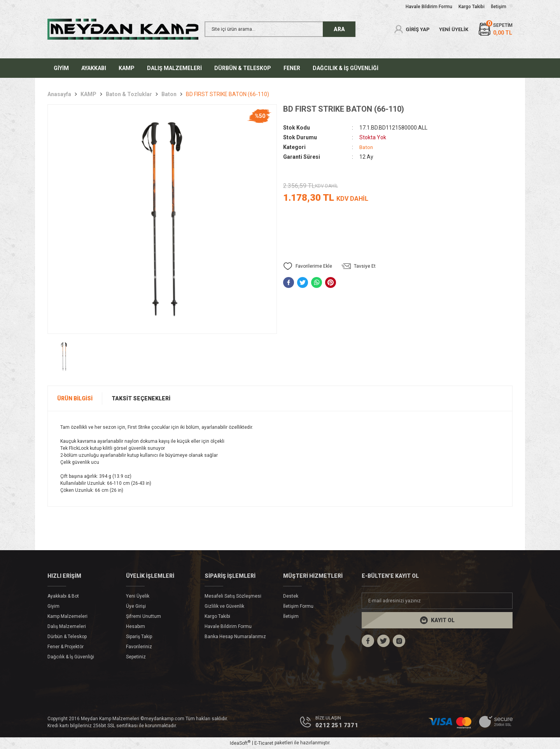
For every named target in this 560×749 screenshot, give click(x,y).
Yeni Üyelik (138, 596)
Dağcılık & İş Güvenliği (71, 657)
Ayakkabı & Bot (63, 596)
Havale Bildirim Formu (228, 626)
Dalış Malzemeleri (67, 626)
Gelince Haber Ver (398, 236)
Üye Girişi (136, 606)
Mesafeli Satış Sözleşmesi (233, 596)
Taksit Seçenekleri (141, 398)
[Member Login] (411, 29)
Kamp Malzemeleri (67, 616)
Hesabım (136, 626)
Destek (291, 596)
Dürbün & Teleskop (67, 637)
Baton (367, 147)
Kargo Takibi (217, 616)
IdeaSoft (240, 743)
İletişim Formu (298, 606)
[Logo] (123, 29)
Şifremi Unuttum (143, 616)
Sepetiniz (136, 657)
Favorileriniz (139, 647)
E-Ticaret (264, 744)
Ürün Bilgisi (75, 398)
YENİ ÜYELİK (454, 29)
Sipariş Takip (139, 637)
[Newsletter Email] (437, 601)
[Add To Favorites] (308, 266)
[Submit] (437, 620)
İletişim (291, 616)
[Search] (280, 29)
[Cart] (495, 29)
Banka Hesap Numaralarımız (235, 637)
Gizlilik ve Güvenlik (224, 606)
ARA (339, 29)
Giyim (53, 606)
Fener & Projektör (66, 647)
